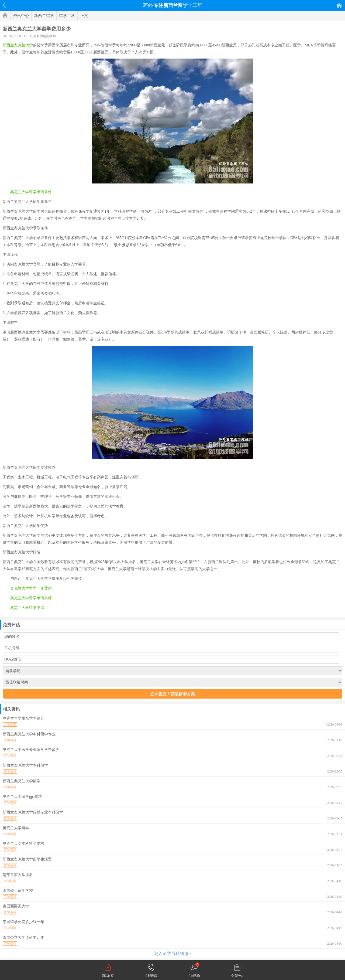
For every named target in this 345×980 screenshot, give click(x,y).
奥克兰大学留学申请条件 (31, 192)
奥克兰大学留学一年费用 (31, 588)
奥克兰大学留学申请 (27, 608)
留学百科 (67, 16)
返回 (4, 5)
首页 (339, 5)
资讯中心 (21, 16)
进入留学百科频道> (172, 953)
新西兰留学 (44, 16)
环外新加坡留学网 (43, 36)
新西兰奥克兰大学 (18, 45)
